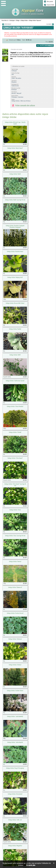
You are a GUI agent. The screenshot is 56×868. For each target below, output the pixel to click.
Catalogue (12, 20)
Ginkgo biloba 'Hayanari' (35, 20)
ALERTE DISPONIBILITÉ (45, 45)
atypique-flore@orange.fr (21, 809)
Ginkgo (18, 20)
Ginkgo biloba (24, 20)
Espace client (49, 5)
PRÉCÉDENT (7, 24)
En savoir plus (31, 865)
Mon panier (49, 2)
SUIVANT (50, 24)
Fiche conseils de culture (23, 106)
